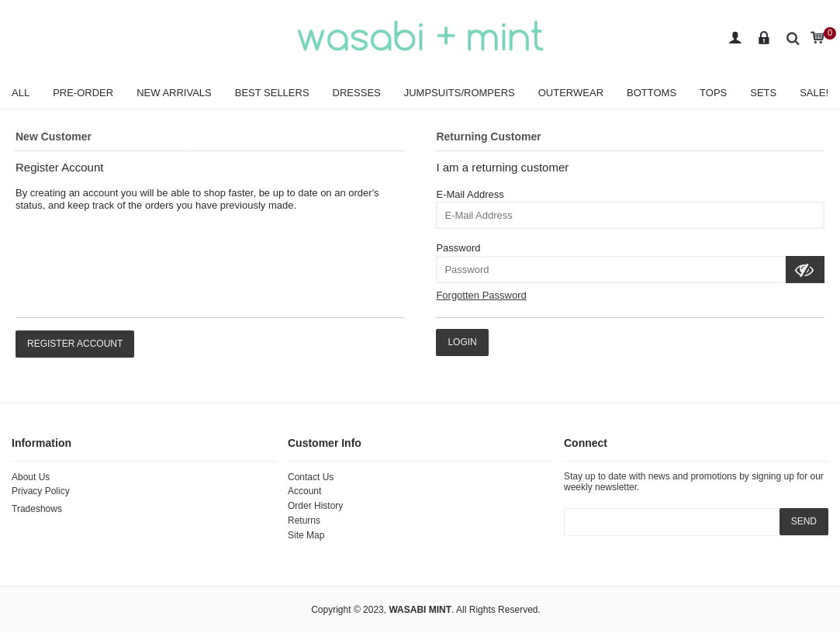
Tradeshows (37, 509)
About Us (31, 477)
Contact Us (311, 477)
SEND (804, 521)
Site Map (306, 535)
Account (304, 491)
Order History (315, 506)
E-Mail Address (470, 194)
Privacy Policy (41, 491)
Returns (304, 521)
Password (458, 248)
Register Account (75, 344)
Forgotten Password (481, 295)
